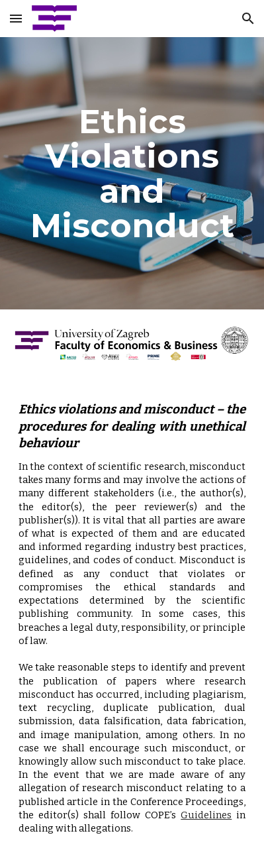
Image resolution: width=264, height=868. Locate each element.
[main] (132, 173)
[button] (16, 18)
